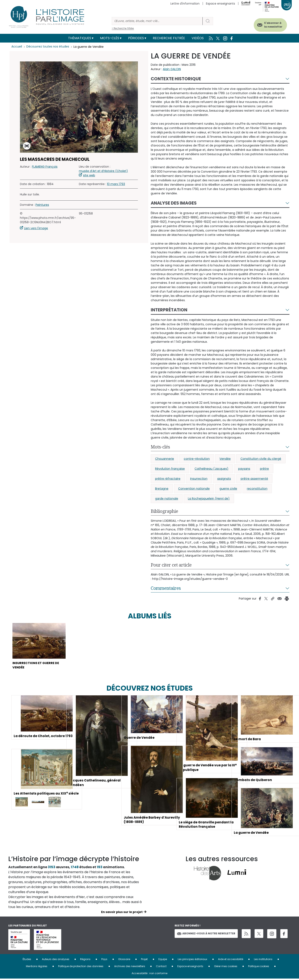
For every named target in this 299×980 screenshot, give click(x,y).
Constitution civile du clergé (261, 459)
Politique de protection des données (81, 967)
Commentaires (166, 588)
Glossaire (124, 960)
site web (89, 175)
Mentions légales (37, 967)
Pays (104, 960)
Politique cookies (259, 967)
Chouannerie (165, 459)
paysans (244, 469)
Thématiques (80, 38)
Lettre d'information (185, 4)
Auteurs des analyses (56, 960)
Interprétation (169, 310)
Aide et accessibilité (231, 960)
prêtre (264, 469)
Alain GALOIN (172, 69)
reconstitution (257, 489)
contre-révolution (197, 459)
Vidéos (198, 38)
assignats (224, 479)
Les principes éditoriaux (192, 960)
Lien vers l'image (36, 228)
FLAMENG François (45, 167)
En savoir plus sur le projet (122, 913)
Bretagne (162, 489)
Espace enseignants (221, 4)
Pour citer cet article (171, 565)
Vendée (225, 459)
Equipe (163, 960)
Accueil (17, 47)
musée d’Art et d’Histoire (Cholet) (103, 171)
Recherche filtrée (169, 38)
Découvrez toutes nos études (48, 47)
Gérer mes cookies (226, 967)
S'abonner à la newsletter (271, 24)
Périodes (136, 38)
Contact (161, 967)
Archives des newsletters (130, 967)
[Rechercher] (157, 21)
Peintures (42, 205)
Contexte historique (176, 79)
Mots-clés (110, 38)
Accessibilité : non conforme (149, 975)
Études (27, 960)
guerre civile (228, 489)
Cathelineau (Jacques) (211, 469)
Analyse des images (174, 203)
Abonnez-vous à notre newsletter (206, 935)
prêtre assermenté (254, 479)
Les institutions (263, 960)
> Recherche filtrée (123, 28)
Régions (85, 960)
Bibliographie (164, 511)
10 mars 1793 (116, 184)
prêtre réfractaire (168, 479)
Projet (144, 960)
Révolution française (170, 469)
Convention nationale (194, 489)
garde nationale (167, 499)
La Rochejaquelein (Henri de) (209, 499)
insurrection (199, 479)
